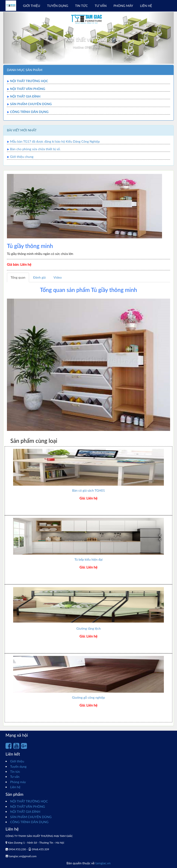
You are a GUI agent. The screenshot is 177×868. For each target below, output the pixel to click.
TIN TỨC (81, 6)
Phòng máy (18, 782)
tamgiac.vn (103, 863)
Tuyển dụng (18, 766)
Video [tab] (58, 277)
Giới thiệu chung (22, 157)
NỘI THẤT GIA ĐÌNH (25, 96)
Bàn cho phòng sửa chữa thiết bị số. (35, 149)
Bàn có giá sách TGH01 (88, 490)
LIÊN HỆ (146, 6)
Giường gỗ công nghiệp (89, 697)
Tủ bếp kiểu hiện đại (88, 559)
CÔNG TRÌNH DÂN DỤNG (29, 112)
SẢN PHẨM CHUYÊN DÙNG (31, 104)
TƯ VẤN (101, 6)
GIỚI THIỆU (32, 6)
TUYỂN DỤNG (58, 6)
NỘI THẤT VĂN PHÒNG (28, 89)
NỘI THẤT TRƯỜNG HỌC (29, 81)
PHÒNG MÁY (123, 6)
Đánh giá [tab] (39, 277)
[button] (16, 38)
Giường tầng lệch (88, 628)
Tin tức (15, 771)
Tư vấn (15, 777)
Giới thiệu (17, 761)
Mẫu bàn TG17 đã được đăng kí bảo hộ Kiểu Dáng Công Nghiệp (55, 141)
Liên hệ (15, 787)
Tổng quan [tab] (18, 277)
